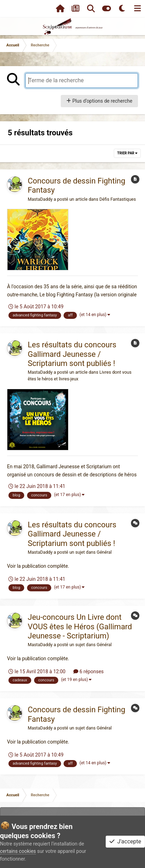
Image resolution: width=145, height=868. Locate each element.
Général (104, 552)
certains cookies (18, 851)
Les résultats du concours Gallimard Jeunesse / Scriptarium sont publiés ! (72, 354)
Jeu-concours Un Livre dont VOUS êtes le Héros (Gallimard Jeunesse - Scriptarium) (80, 626)
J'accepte (125, 841)
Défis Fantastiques (118, 199)
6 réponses (88, 671)
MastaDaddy (40, 199)
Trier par (127, 153)
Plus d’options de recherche (99, 101)
